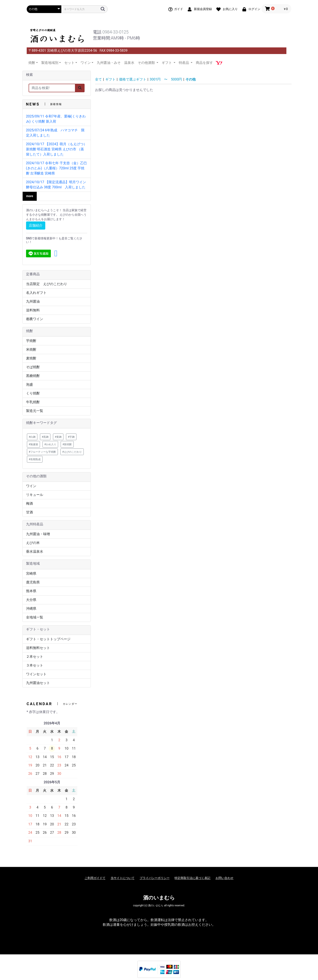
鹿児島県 (33, 582)
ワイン (31, 486)
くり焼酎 (33, 393)
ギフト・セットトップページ (48, 639)
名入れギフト (36, 293)
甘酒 (29, 512)
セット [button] (69, 63)
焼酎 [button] (32, 63)
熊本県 (31, 591)
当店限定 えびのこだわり (47, 284)
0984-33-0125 (115, 32)
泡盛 (29, 385)
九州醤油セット (38, 683)
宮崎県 (31, 573)
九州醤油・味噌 (38, 534)
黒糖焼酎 (33, 376)
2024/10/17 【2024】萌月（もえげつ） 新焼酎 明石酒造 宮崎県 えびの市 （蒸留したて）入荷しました (56, 149)
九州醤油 (33, 301)
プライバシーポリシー (155, 878)
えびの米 (33, 543)
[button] (56, 253)
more (30, 196)
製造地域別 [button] (50, 63)
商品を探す (204, 63)
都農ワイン (35, 319)
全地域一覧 (35, 617)
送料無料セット (38, 648)
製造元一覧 (35, 411)
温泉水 (129, 63)
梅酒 (29, 503)
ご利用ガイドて (95, 878)
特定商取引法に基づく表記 (192, 878)
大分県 (31, 600)
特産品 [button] (184, 63)
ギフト (110, 79)
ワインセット (36, 674)
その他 (191, 79)
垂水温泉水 (35, 552)
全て (98, 79)
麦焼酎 (31, 358)
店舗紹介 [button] (36, 225)
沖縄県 (31, 609)
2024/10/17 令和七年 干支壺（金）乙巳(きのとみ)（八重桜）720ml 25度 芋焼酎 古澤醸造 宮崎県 (56, 168)
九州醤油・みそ (109, 63)
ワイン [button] (86, 63)
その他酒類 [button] (147, 63)
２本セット (35, 657)
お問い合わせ (224, 878)
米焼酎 (31, 349)
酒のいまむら (159, 898)
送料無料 (33, 310)
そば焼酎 (33, 367)
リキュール (35, 495)
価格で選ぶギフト (133, 79)
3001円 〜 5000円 (166, 79)
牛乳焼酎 (33, 402)
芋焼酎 (31, 341)
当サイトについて (123, 878)
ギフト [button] (167, 63)
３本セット (35, 665)
